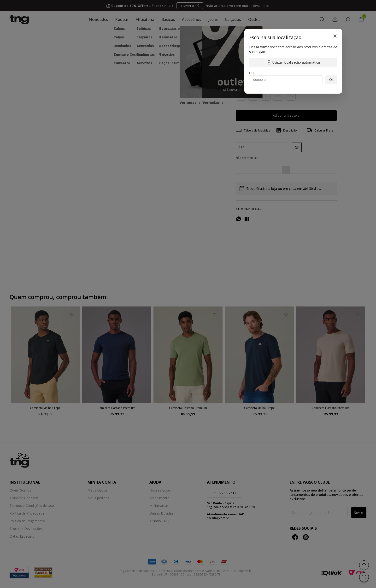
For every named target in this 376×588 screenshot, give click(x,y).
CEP (252, 73)
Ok (331, 80)
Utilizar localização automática (293, 62)
